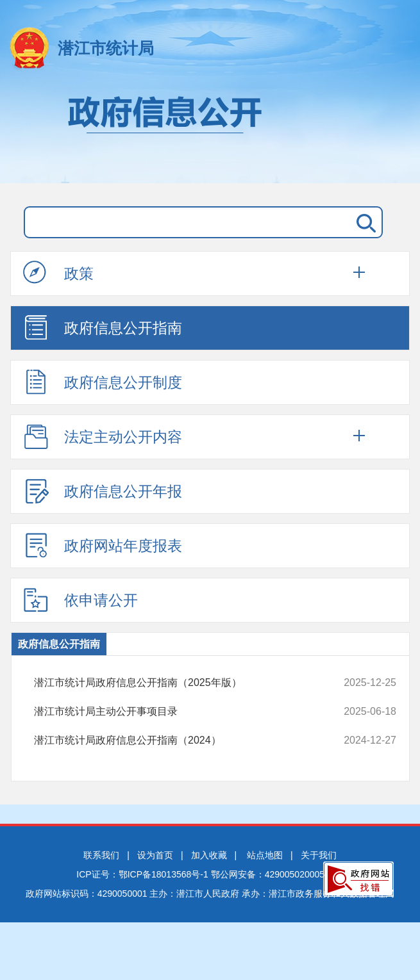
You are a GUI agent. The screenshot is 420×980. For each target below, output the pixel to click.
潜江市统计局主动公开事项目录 (182, 712)
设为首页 (155, 855)
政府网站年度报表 (103, 545)
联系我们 (101, 855)
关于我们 (319, 855)
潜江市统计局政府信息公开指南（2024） (182, 740)
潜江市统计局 (106, 48)
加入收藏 (209, 855)
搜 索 (364, 222)
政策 (58, 273)
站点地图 (265, 855)
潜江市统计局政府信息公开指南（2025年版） (182, 683)
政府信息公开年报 (103, 491)
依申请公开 (80, 600)
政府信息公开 (210, 133)
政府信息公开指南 (103, 327)
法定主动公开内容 (103, 436)
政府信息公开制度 (103, 382)
